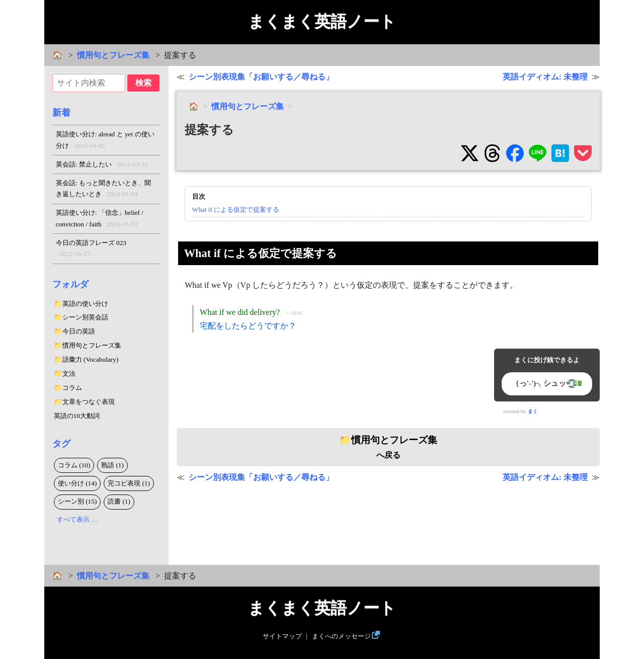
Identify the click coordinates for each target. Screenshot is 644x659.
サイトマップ (282, 636)
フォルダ (70, 284)
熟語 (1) (112, 465)
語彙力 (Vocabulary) (91, 359)
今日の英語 (79, 331)
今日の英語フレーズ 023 (91, 250)
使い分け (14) (77, 483)
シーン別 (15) (77, 501)
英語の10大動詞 (77, 416)
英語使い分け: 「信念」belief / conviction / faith (100, 219)
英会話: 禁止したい (102, 165)
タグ (61, 444)
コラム (72, 388)
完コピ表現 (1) (129, 483)
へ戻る (388, 447)
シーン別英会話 (85, 317)
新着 (61, 113)
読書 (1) (119, 501)
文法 (69, 374)
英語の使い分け (85, 304)
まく (533, 411)
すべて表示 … (77, 519)
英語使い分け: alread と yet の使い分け (105, 141)
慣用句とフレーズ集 (113, 55)
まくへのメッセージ (341, 636)
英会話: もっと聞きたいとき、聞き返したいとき (103, 190)
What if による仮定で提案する (236, 210)
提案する (209, 130)
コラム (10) (74, 465)
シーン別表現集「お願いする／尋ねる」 (261, 77)
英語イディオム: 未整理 (545, 77)
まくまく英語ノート (322, 22)
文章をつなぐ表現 (89, 402)
